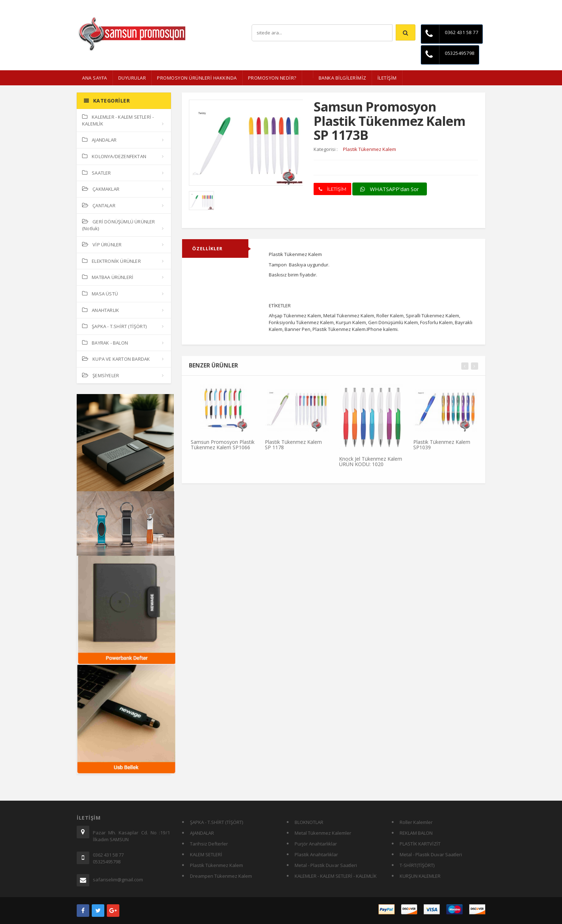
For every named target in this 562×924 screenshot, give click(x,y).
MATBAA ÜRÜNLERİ (108, 277)
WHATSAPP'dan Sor (390, 189)
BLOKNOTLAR (309, 822)
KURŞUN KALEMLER (420, 876)
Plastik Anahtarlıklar (316, 854)
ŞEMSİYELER (101, 375)
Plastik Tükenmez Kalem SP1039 (442, 448)
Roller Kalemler (416, 822)
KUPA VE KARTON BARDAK (116, 359)
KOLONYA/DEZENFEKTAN (114, 156)
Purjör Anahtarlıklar (316, 844)
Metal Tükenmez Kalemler (323, 833)
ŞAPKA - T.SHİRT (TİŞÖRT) (114, 326)
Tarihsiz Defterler (209, 844)
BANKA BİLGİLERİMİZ (342, 78)
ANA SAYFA (95, 78)
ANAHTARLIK (101, 310)
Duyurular (132, 78)
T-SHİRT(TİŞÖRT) (417, 865)
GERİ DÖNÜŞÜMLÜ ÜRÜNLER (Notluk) (119, 225)
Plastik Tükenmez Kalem (216, 865)
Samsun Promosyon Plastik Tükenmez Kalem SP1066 (223, 448)
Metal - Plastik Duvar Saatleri (326, 865)
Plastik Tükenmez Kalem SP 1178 (293, 448)
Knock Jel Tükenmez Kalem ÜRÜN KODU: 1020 (371, 465)
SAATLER (97, 173)
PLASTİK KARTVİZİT (420, 844)
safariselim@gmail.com (118, 880)
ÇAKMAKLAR (101, 189)
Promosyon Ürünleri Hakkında (197, 78)
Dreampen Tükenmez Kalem (221, 876)
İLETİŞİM (387, 78)
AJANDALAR (99, 140)
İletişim (478, 5)
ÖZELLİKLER (207, 248)
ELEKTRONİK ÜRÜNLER (111, 261)
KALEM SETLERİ (206, 854)
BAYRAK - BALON (105, 343)
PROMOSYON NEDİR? (272, 78)
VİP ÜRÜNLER (102, 245)
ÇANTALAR (99, 205)
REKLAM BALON (416, 833)
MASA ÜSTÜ (100, 294)
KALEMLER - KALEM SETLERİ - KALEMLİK (118, 120)
